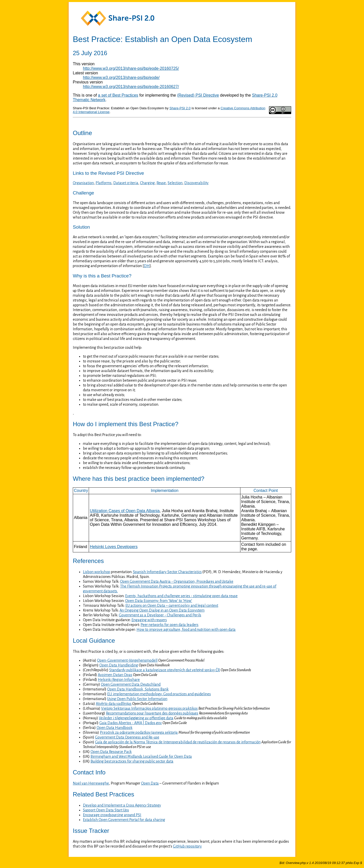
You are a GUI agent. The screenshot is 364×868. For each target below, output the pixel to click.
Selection (175, 183)
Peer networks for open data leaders (169, 625)
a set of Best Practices (118, 95)
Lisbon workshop (97, 572)
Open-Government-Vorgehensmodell (127, 660)
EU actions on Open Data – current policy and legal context (172, 605)
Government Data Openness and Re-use (127, 737)
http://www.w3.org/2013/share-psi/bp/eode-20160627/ (131, 87)
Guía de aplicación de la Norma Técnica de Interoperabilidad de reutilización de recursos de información (178, 742)
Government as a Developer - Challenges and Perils (160, 615)
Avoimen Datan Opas (115, 675)
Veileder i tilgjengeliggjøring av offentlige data (136, 718)
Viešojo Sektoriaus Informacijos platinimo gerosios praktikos (149, 708)
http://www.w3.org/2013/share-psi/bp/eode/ (121, 78)
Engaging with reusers (149, 620)
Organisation (83, 183)
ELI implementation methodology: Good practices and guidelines (159, 694)
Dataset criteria (126, 183)
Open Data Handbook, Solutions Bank (138, 689)
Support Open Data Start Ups (106, 810)
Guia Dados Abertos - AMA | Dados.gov (131, 723)
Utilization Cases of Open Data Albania (125, 511)
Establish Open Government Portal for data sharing (124, 820)
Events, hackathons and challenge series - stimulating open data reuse (181, 596)
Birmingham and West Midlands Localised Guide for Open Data (141, 756)
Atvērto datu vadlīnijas (114, 704)
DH (147, 266)
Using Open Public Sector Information (137, 699)
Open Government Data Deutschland (131, 684)
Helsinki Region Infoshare (119, 680)
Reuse (161, 183)
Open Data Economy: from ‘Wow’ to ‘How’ (159, 601)
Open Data (150, 783)
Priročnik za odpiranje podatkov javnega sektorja (139, 732)
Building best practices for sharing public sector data (132, 761)
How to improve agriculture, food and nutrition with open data (186, 630)
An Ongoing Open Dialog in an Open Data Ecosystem (162, 610)
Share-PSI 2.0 (180, 108)
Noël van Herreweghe (91, 783)
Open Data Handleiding (119, 665)
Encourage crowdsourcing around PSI (112, 815)
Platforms (104, 183)
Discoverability (196, 183)
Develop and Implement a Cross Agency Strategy (122, 805)
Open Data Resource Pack (111, 752)
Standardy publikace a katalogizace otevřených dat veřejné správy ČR (165, 670)
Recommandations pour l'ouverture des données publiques (152, 713)
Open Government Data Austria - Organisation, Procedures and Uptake (177, 581)
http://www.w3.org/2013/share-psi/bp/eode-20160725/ (131, 68)
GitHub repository (187, 846)
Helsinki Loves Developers (114, 547)
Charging (147, 183)
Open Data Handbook (115, 728)
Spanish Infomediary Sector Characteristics (167, 572)
